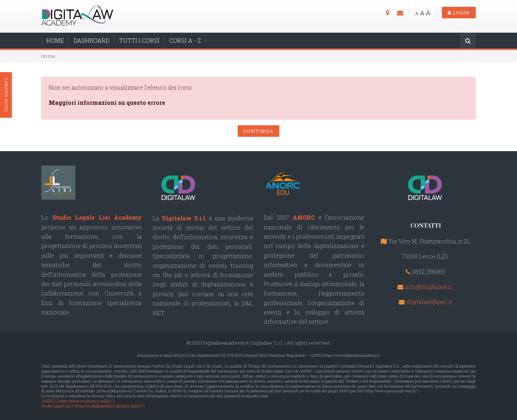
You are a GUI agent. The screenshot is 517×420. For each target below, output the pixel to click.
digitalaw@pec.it (429, 302)
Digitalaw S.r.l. (184, 218)
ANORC (304, 217)
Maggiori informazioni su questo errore (107, 102)
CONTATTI (426, 225)
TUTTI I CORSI (139, 40)
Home (48, 56)
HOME (55, 40)
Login (459, 13)
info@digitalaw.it (428, 287)
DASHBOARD (92, 40)
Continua (258, 131)
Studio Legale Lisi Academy (97, 217)
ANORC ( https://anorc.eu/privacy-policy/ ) (78, 401)
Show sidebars (6, 95)
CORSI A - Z (185, 40)
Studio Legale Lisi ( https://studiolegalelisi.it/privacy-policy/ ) (93, 406)
